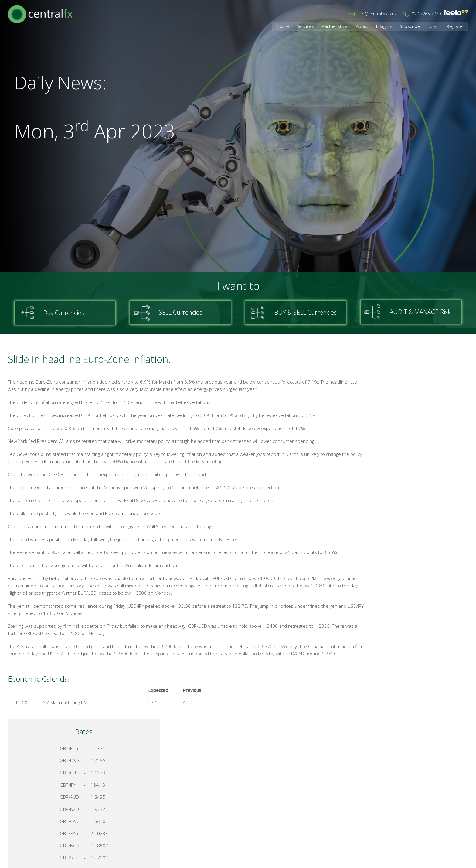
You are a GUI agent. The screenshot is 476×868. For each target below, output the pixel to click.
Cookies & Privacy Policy (424, 804)
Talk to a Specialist (416, 634)
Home (292, 26)
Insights (389, 26)
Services (314, 26)
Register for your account (417, 656)
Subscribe (413, 26)
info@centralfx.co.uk (377, 14)
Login (435, 26)
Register (456, 26)
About (368, 26)
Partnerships (342, 26)
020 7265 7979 (426, 14)
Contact (383, 804)
